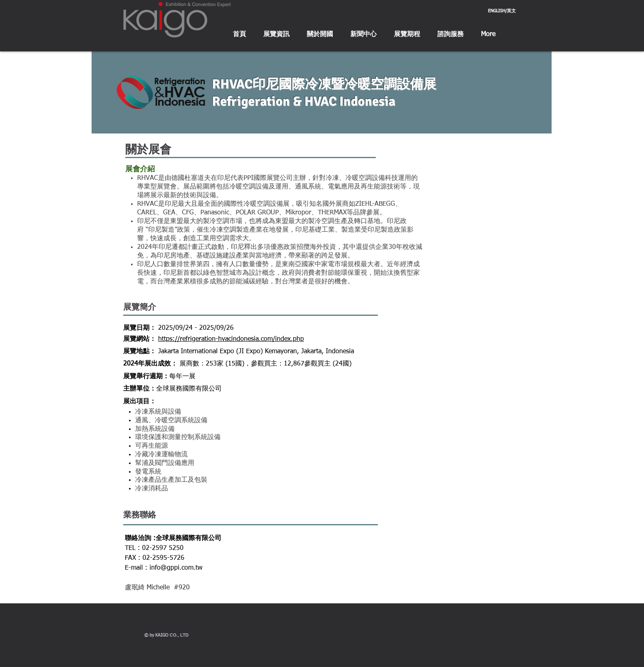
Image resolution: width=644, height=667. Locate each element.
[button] (276, 35)
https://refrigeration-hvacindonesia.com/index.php (231, 339)
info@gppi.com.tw (176, 568)
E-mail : (137, 568)
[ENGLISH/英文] (502, 11)
